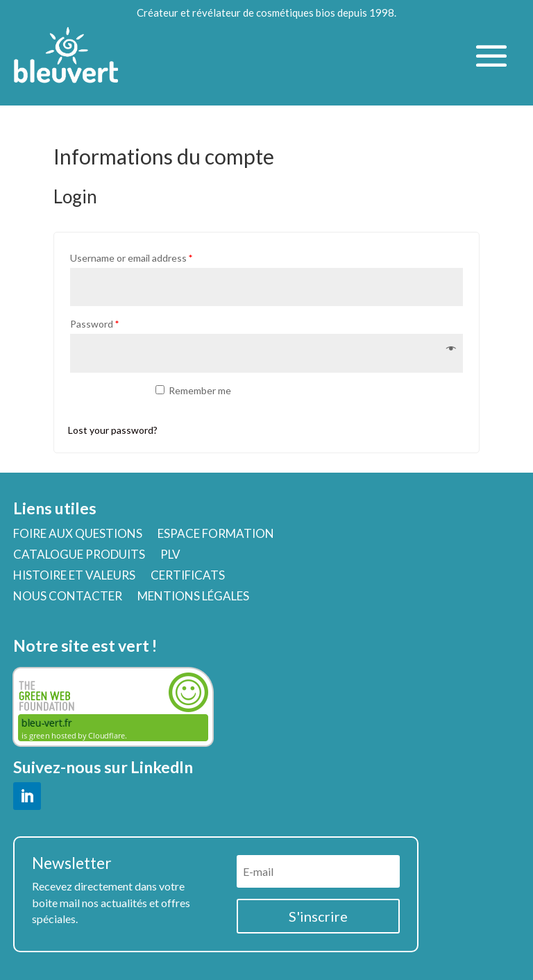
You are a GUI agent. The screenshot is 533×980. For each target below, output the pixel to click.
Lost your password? (113, 430)
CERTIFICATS (188, 576)
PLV (170, 556)
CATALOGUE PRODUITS (79, 556)
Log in (104, 398)
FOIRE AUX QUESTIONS (78, 535)
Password (94, 324)
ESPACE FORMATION (216, 535)
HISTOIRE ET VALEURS (74, 576)
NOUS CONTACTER (68, 597)
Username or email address (131, 258)
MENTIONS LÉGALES (193, 597)
